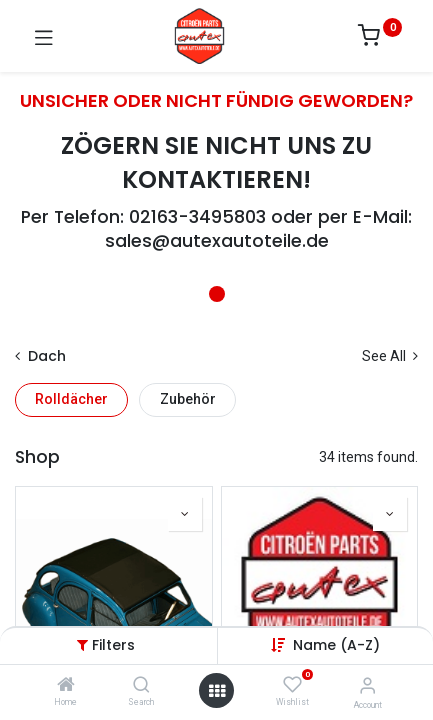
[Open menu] (217, 691)
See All (390, 356)
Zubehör (188, 399)
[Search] (141, 686)
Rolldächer (71, 399)
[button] (336, 645)
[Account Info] (367, 685)
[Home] (66, 686)
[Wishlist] (292, 685)
